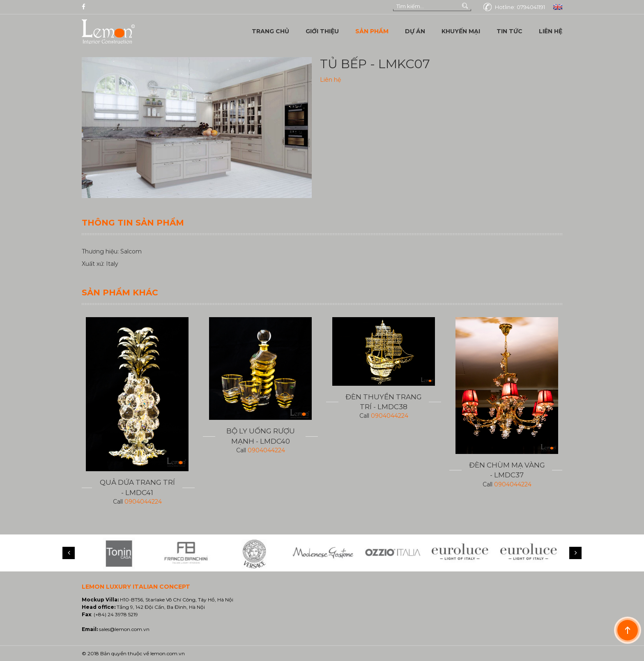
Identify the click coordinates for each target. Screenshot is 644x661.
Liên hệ (330, 80)
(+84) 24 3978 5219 (116, 614)
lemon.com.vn (168, 653)
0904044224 (143, 502)
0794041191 (531, 7)
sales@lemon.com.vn (124, 629)
